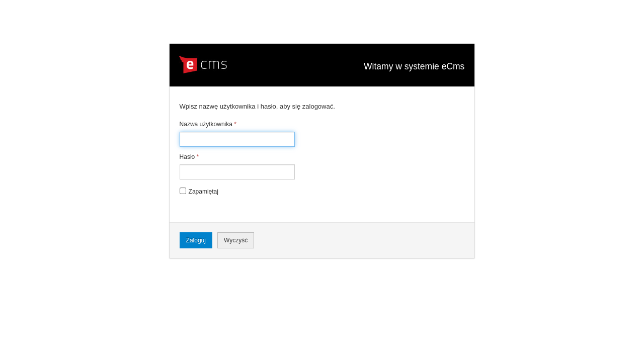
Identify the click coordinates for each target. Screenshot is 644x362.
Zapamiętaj (204, 192)
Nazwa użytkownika (208, 124)
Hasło (189, 157)
